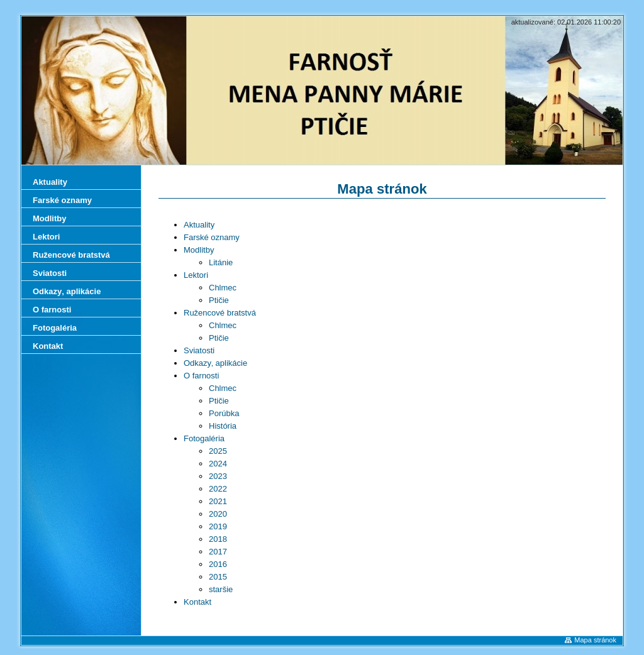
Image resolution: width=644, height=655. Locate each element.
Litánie (221, 262)
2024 (218, 464)
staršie (221, 589)
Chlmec (223, 288)
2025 (218, 451)
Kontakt (197, 602)
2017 (218, 552)
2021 (218, 501)
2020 (218, 514)
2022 (218, 489)
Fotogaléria (204, 438)
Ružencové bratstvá (220, 313)
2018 (218, 539)
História (223, 426)
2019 (218, 526)
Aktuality (199, 225)
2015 (218, 577)
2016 (218, 564)
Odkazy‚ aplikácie (215, 363)
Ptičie (219, 300)
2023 (218, 476)
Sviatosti (199, 350)
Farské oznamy (212, 237)
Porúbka (224, 413)
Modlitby (199, 250)
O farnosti (201, 376)
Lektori (196, 275)
